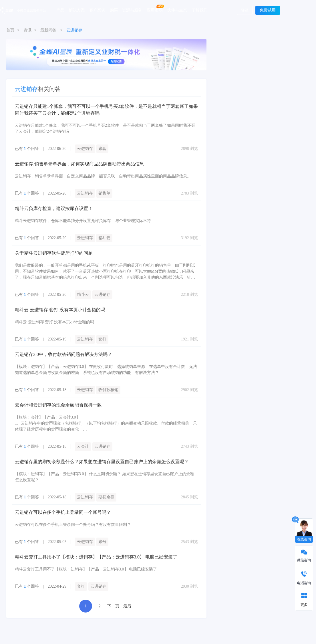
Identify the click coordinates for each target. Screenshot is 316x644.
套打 (102, 339)
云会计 (83, 446)
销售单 (104, 193)
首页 (10, 30)
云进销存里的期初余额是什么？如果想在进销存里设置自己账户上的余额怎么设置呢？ (102, 462)
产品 (60, 10)
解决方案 (77, 10)
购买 (114, 10)
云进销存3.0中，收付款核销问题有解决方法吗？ (63, 354)
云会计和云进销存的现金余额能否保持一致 (58, 405)
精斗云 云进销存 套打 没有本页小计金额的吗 (60, 310)
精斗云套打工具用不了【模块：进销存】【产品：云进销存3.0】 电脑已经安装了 (96, 557)
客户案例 (97, 10)
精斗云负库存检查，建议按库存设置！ (54, 208)
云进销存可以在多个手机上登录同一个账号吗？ (63, 512)
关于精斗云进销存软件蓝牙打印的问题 (54, 253)
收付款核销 (108, 390)
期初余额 (106, 497)
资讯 (27, 30)
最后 (127, 606)
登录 (245, 10)
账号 (102, 542)
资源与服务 (132, 10)
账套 (102, 149)
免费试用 (268, 10)
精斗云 (104, 238)
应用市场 (155, 10)
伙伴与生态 (177, 10)
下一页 (113, 606)
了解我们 (200, 10)
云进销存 (85, 149)
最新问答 (48, 30)
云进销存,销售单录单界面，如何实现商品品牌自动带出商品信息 (80, 164)
